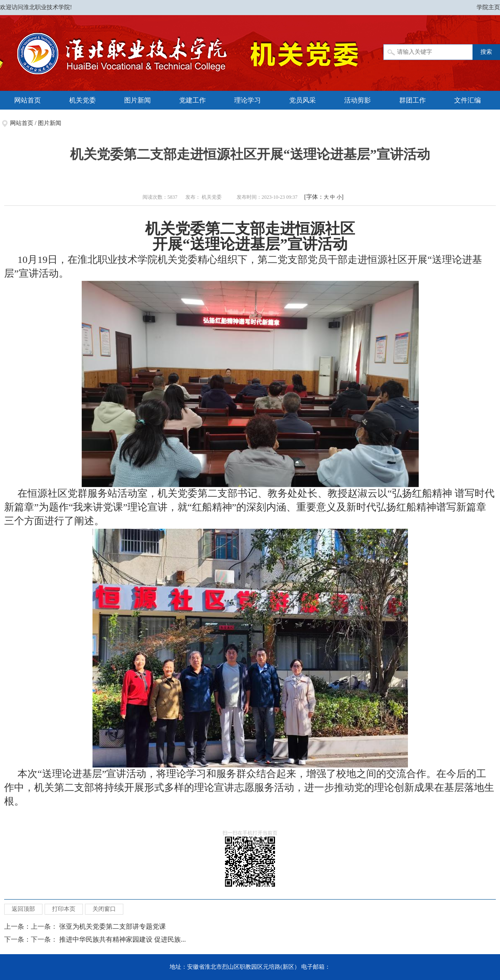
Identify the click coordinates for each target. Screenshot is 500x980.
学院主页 (488, 7)
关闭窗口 (104, 909)
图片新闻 (137, 100)
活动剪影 (357, 100)
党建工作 (192, 100)
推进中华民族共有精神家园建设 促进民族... (122, 939)
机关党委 (82, 100)
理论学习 (247, 100)
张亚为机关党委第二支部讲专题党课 (112, 926)
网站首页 (27, 100)
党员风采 (302, 100)
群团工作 (412, 100)
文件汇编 (467, 100)
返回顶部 (23, 909)
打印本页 (64, 909)
